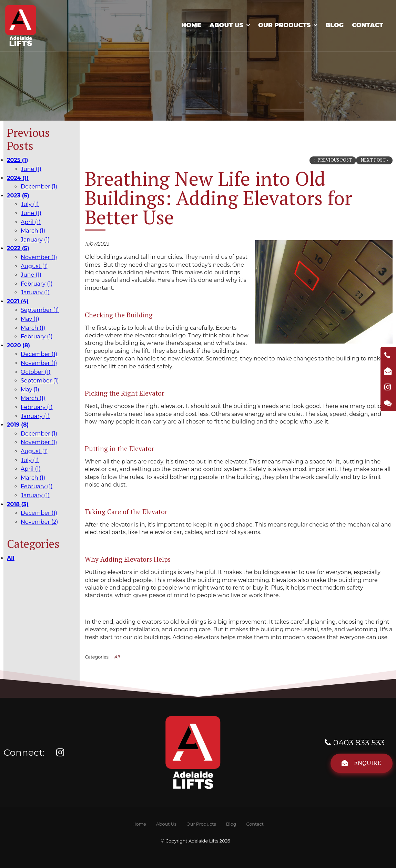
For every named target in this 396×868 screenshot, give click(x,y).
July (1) (30, 204)
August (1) (34, 266)
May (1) (30, 319)
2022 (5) (18, 248)
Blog (334, 25)
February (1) (37, 284)
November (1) (39, 257)
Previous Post (334, 160)
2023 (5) (18, 196)
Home (191, 25)
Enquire (368, 763)
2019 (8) (18, 425)
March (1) (33, 231)
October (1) (35, 372)
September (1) (40, 310)
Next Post (373, 160)
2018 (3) (18, 504)
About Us (226, 25)
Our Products (284, 25)
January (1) (35, 240)
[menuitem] (139, 824)
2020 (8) (18, 345)
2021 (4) (18, 301)
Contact (368, 25)
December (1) (39, 187)
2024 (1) (18, 178)
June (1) (31, 169)
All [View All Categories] (117, 657)
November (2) (39, 522)
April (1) (31, 222)
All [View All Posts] (11, 558)
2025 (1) (18, 160)
